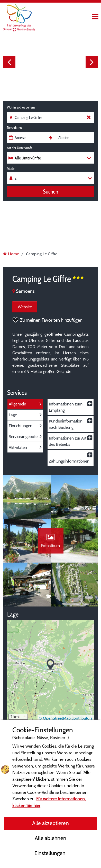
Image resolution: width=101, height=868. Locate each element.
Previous (9, 62)
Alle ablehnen (51, 838)
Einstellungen (51, 853)
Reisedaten (14, 128)
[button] (51, 665)
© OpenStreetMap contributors (66, 718)
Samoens (23, 291)
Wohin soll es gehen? (21, 107)
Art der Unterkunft (19, 148)
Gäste (11, 168)
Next (92, 62)
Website (25, 307)
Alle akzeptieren (51, 823)
